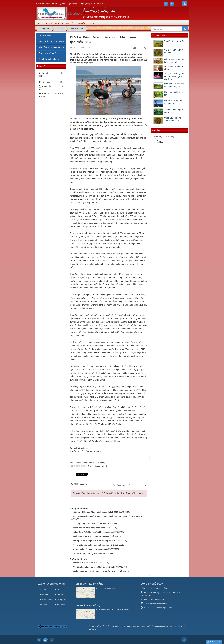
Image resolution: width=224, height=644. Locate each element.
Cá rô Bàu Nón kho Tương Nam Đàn (173, 119)
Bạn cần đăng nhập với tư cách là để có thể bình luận (108, 493)
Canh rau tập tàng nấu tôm (174, 93)
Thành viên (44, 594)
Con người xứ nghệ (47, 53)
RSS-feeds (61, 605)
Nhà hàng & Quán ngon (49, 47)
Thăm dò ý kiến (45, 600)
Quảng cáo (61, 600)
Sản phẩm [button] (70, 23)
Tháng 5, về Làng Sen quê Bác (174, 111)
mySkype (88, 4)
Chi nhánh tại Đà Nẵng (90, 584)
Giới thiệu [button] (48, 23)
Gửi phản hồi (214, 642)
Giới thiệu (43, 589)
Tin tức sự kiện (45, 36)
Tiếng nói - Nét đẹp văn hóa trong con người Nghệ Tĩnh (174, 76)
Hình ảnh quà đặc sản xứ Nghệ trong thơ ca (174, 85)
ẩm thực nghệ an (115, 626)
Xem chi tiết (159, 142)
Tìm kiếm (43, 605)
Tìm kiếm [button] (82, 23)
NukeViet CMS (138, 626)
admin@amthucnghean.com (67, 4)
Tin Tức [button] (59, 24)
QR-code (43, 627)
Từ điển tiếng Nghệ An (174, 41)
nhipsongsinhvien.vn (165, 626)
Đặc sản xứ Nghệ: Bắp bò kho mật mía (174, 61)
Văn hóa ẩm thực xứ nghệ (50, 41)
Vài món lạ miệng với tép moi (174, 51)
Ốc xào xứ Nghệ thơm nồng (174, 68)
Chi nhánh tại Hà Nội (88, 606)
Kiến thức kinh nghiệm (49, 59)
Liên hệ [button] (92, 23)
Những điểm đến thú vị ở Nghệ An (174, 102)
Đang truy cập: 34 (58, 627)
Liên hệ (60, 594)
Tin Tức (60, 589)
